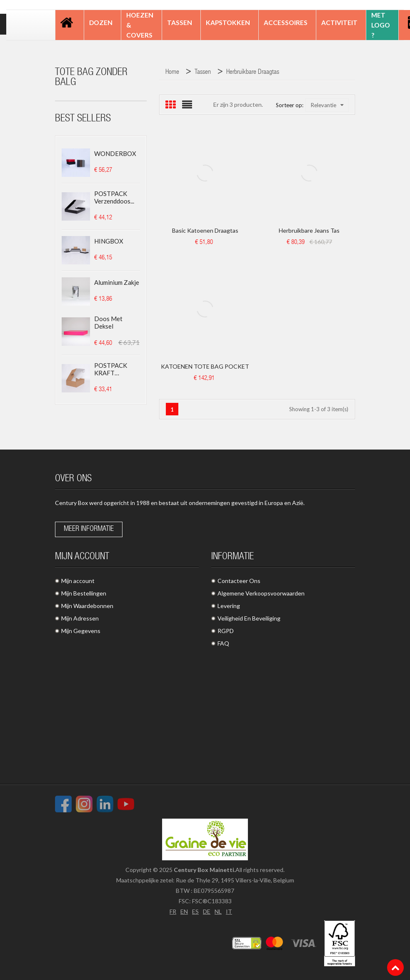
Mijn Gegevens (81, 631)
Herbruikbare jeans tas (309, 230)
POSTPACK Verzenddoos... (114, 197)
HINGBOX (109, 241)
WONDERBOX (115, 153)
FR (173, 911)
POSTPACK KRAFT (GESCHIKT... (112, 369)
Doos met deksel (108, 322)
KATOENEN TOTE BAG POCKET (205, 366)
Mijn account (78, 581)
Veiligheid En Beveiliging (249, 618)
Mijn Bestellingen (84, 593)
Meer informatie (89, 529)
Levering (229, 606)
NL (218, 911)
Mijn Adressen (80, 618)
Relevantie (327, 105)
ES (195, 911)
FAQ (223, 643)
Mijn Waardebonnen (87, 606)
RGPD (226, 631)
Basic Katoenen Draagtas (205, 230)
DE (207, 911)
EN (184, 911)
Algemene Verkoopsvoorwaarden (261, 593)
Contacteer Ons (239, 581)
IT (229, 911)
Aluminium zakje (117, 282)
